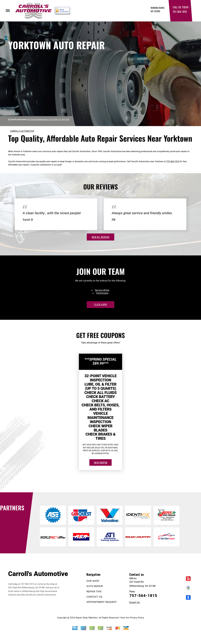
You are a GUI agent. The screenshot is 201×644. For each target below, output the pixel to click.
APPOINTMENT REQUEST (102, 602)
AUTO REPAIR (95, 586)
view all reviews (100, 237)
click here (100, 305)
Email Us (135, 602)
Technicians (102, 293)
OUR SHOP (93, 581)
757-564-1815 (180, 12)
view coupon (100, 462)
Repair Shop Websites (87, 618)
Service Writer (102, 290)
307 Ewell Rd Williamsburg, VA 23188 (42, 120)
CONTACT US (94, 597)
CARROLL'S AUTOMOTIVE (22, 131)
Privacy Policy (137, 618)
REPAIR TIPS (94, 591)
